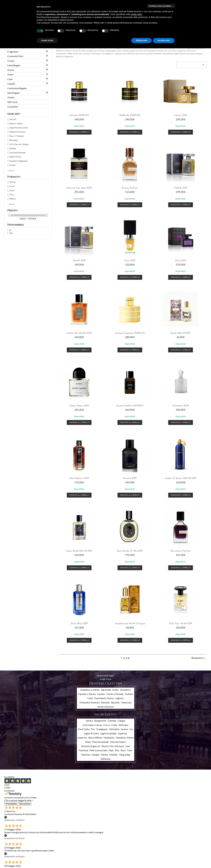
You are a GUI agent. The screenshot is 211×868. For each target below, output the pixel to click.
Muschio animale (101, 586)
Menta (130, 582)
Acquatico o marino (90, 534)
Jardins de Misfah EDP (112, 255)
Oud (128, 590)
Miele (88, 586)
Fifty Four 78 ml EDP (190, 468)
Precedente (11, 648)
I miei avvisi (78, 861)
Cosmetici (13, 107)
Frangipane (102, 573)
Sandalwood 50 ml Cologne (151, 468)
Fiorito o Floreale (115, 538)
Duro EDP (189, 185)
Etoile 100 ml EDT (189, 255)
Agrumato (106, 534)
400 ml (13, 199)
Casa (10, 79)
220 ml (13, 182)
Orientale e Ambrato (90, 547)
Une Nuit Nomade (18, 153)
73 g (12, 195)
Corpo (11, 61)
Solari (10, 74)
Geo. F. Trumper (17, 136)
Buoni (76, 858)
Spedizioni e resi (46, 843)
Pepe (111, 595)
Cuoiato (101, 538)
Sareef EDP (151, 185)
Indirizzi (77, 854)
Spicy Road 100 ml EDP (151, 397)
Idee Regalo (14, 93)
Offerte (8, 843)
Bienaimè (14, 140)
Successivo (199, 503)
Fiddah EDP (112, 185)
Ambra (89, 565)
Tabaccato (126, 547)
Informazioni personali (83, 843)
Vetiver (105, 599)
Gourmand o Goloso (104, 542)
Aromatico (125, 534)
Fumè (90, 542)
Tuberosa (86, 599)
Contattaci (44, 858)
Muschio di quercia (90, 590)
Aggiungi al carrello (73, 130)
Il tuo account (84, 839)
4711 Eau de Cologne (19, 144)
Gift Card (12, 102)
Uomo (11, 70)
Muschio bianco (118, 586)
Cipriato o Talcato (87, 538)
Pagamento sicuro (47, 854)
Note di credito (80, 850)
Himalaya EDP (151, 326)
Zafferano (105, 603)
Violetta (113, 599)
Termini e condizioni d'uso (50, 847)
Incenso (125, 573)
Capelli (11, 84)
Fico (93, 573)
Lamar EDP (151, 114)
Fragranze (13, 52)
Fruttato (129, 538)
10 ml (12, 190)
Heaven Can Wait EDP (190, 114)
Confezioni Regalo (17, 88)
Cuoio (114, 569)
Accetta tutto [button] (164, 40)
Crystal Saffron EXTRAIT (112, 326)
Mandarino (109, 582)
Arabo (115, 534)
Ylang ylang (124, 599)
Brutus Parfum (73, 185)
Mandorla (121, 582)
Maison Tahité (16, 123)
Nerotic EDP (73, 397)
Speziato (115, 547)
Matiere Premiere (17, 132)
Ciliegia (121, 565)
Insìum (13, 165)
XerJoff (13, 119)
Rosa (123, 595)
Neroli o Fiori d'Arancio (113, 590)
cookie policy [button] (136, 14)
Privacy (42, 862)
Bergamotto (100, 565)
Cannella (112, 565)
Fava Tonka (84, 573)
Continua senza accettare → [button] (161, 6)
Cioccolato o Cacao (92, 569)
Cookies (42, 865)
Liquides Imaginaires (19, 161)
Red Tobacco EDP (189, 326)
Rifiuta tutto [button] (142, 40)
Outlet (11, 97)
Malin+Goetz (15, 157)
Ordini (76, 846)
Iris (131, 573)
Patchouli (84, 595)
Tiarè (129, 595)
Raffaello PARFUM (112, 114)
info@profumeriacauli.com (186, 860)
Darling (13, 148)
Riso (117, 595)
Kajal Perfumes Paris (19, 128)
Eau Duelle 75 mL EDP (190, 397)
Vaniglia (96, 599)
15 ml (12, 186)
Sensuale (105, 547)
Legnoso (120, 542)
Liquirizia (122, 578)
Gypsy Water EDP (73, 326)
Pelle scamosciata (98, 595)
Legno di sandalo (108, 578)
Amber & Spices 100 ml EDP (112, 397)
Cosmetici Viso (15, 56)
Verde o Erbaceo (106, 551)
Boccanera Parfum (73, 468)
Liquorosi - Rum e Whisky (90, 582)
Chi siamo (43, 850)
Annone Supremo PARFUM (151, 255)
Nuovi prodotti (11, 847)
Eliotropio (123, 569)
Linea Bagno (14, 65)
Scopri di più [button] (47, 40)
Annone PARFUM (73, 114)
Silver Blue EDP (112, 468)
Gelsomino (114, 573)
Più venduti (9, 850)
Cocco (107, 569)
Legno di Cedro (91, 578)
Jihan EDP (73, 255)
